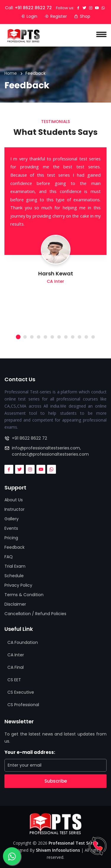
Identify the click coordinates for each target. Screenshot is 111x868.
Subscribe (56, 781)
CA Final (16, 667)
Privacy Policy (18, 585)
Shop (82, 16)
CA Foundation (23, 642)
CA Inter (16, 655)
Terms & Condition (24, 595)
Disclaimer (15, 604)
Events (11, 528)
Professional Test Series (73, 843)
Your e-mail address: (30, 752)
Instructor (15, 509)
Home (11, 73)
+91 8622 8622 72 (33, 8)
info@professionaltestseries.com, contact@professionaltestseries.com (50, 451)
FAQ (9, 557)
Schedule (14, 576)
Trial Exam (15, 566)
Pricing (11, 538)
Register (56, 16)
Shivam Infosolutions (58, 850)
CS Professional (23, 705)
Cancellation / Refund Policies (35, 614)
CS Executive (21, 692)
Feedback (15, 547)
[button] (18, 337)
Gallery (12, 519)
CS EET (14, 680)
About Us (14, 500)
